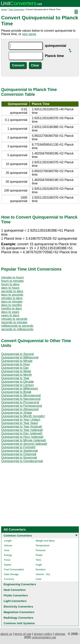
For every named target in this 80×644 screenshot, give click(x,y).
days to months (12, 305)
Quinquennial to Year (15, 378)
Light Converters (15, 601)
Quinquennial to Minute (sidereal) (24, 440)
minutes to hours (12, 277)
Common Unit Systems (19, 623)
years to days (10, 315)
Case (38, 579)
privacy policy (43, 634)
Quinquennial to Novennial (19, 458)
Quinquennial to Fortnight (18, 447)
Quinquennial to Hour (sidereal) (22, 437)
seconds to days (12, 291)
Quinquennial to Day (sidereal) (22, 433)
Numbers (41, 569)
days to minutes (12, 302)
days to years (10, 312)
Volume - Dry (43, 574)
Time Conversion (16, 9)
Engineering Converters (20, 584)
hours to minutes (12, 281)
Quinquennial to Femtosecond (21, 406)
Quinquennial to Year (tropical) (22, 426)
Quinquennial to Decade (18, 382)
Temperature (43, 545)
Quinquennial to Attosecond (20, 409)
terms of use (23, 634)
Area (7, 550)
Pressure (41, 550)
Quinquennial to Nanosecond (21, 399)
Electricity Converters (18, 606)
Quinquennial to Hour (16, 364)
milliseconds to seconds (17, 326)
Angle (39, 565)
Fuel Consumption (14, 569)
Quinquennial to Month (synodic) (23, 416)
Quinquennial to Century (18, 385)
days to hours (10, 288)
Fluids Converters (16, 595)
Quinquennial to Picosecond (20, 402)
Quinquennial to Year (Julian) (21, 420)
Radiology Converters (18, 618)
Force (7, 560)
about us (6, 634)
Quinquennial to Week (16, 371)
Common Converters (18, 535)
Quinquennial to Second (17, 354)
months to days (12, 308)
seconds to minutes (14, 322)
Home (4, 9)
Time (38, 560)
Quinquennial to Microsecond (21, 395)
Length (8, 541)
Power (39, 555)
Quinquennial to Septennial (19, 451)
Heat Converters (15, 590)
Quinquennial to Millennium (20, 388)
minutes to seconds (14, 319)
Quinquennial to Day (15, 368)
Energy (8, 555)
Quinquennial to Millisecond (20, 357)
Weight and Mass (45, 541)
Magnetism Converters (19, 612)
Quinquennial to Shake (17, 413)
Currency (9, 579)
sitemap (60, 634)
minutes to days (12, 298)
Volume (8, 545)
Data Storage (11, 574)
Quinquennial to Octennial (19, 454)
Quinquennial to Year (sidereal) (22, 430)
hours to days (10, 284)
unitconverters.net (44, 637)
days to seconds (12, 295)
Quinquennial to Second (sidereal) (24, 444)
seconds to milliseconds (17, 329)
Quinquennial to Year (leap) (20, 423)
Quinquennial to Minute (17, 361)
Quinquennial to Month (16, 375)
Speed (8, 565)
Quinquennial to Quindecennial (22, 461)
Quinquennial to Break (16, 392)
